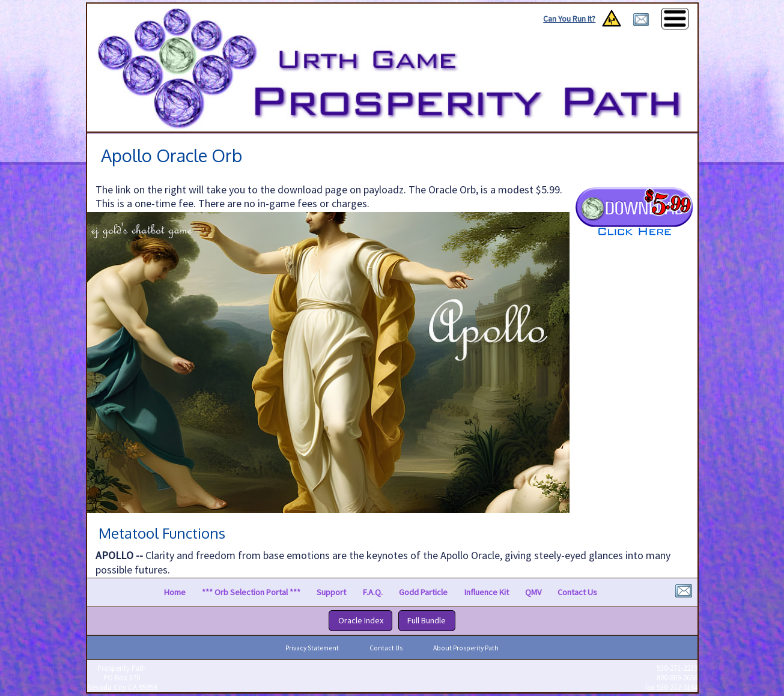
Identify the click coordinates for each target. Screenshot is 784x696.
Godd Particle (423, 592)
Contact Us (577, 592)
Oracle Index (361, 620)
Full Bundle (427, 620)
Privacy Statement (312, 648)
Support (331, 592)
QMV (533, 592)
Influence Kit (487, 592)
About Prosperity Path (466, 648)
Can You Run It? (569, 19)
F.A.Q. (373, 592)
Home (175, 592)
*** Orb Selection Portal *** (251, 592)
